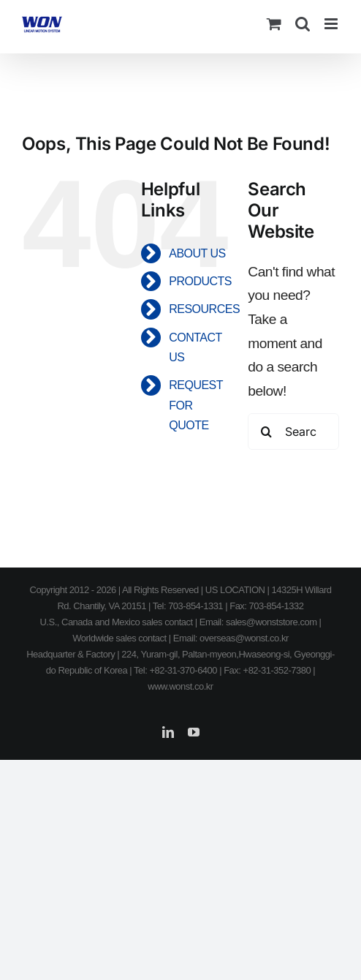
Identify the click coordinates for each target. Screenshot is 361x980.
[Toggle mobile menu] (332, 24)
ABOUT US (197, 253)
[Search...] (293, 431)
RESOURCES (204, 309)
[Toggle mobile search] (303, 24)
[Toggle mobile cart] (274, 24)
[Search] (266, 431)
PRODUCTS (200, 281)
